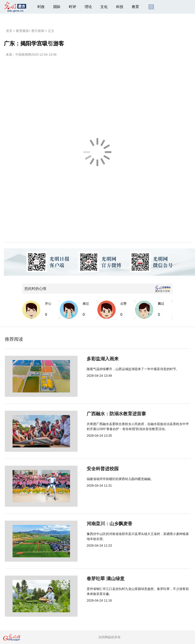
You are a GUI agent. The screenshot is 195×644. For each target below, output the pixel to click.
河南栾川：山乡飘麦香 (94, 524)
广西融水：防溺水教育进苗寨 (101, 414)
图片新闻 (38, 31)
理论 (88, 7)
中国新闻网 (23, 55)
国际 (57, 7)
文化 (104, 7)
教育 (135, 7)
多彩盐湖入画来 (87, 359)
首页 (9, 31)
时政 (41, 7)
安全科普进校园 (87, 469)
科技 (120, 7)
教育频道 (22, 31)
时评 (73, 7)
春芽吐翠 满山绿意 (90, 579)
